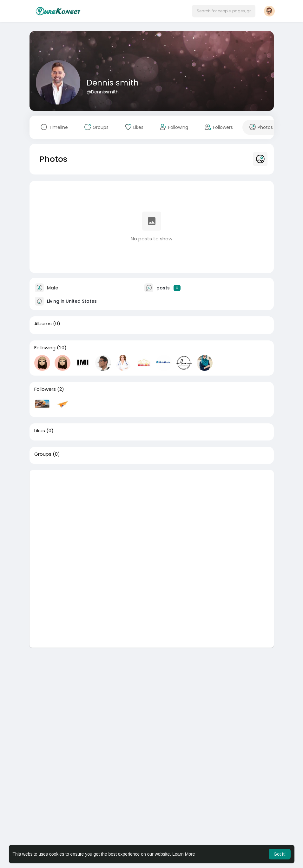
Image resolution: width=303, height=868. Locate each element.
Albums (43, 324)
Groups (43, 454)
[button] (224, 11)
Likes (40, 431)
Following (45, 348)
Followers (45, 389)
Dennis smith (113, 83)
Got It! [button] (280, 854)
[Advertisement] (152, 515)
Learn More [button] (184, 854)
